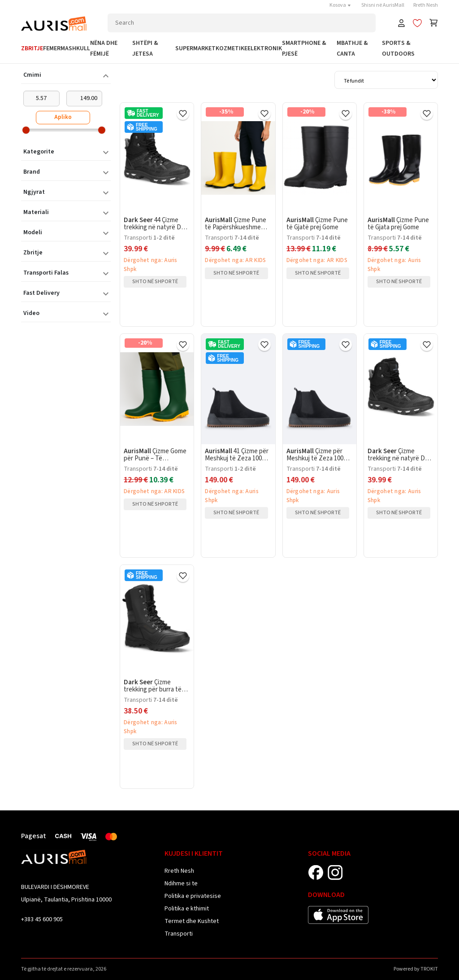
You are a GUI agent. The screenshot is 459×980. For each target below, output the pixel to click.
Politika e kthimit (187, 909)
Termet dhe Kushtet (192, 921)
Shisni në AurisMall (383, 5)
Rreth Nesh (426, 5)
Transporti (179, 934)
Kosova (341, 5)
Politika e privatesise (193, 896)
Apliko (63, 117)
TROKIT (429, 969)
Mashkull (75, 48)
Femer (52, 48)
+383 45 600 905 (42, 919)
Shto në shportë (155, 282)
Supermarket (195, 48)
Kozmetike (232, 48)
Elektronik (265, 48)
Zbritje (32, 48)
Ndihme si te (181, 884)
